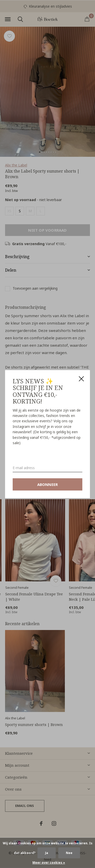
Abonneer (48, 484)
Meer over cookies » (49, 863)
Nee (69, 853)
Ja (47, 853)
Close (81, 379)
